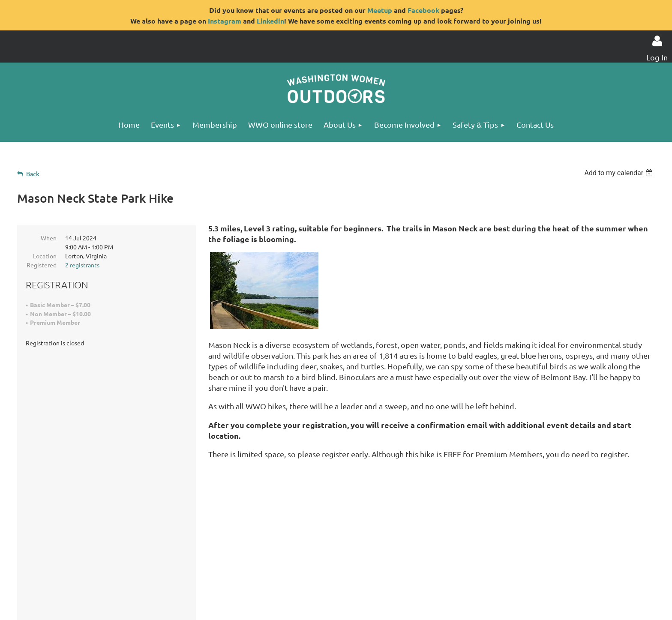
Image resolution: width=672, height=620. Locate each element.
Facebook (423, 10)
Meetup (380, 10)
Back (33, 174)
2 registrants (82, 265)
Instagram (225, 21)
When (49, 238)
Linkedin (270, 21)
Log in (657, 41)
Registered (42, 265)
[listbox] (619, 173)
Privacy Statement (112, 582)
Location (45, 256)
